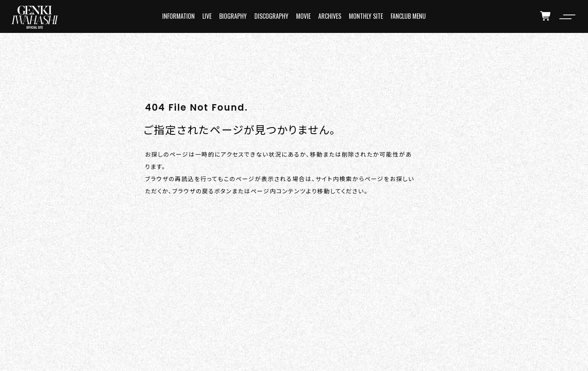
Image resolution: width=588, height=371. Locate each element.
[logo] (35, 17)
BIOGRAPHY (233, 16)
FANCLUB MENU (408, 16)
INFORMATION (178, 16)
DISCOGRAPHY (271, 16)
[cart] (546, 16)
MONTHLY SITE (366, 16)
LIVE (207, 16)
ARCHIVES (330, 16)
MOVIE (303, 16)
